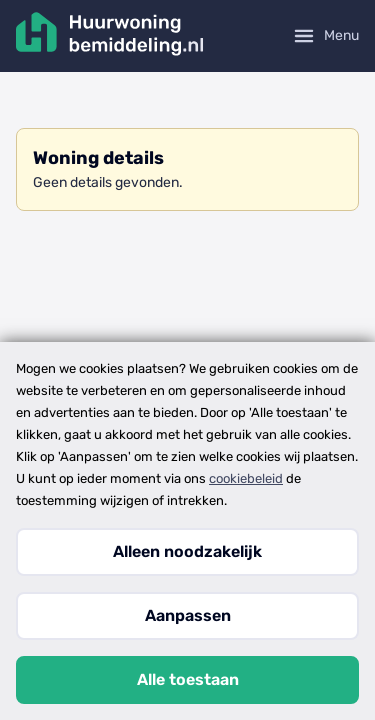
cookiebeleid (246, 478)
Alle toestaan (188, 679)
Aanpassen (188, 615)
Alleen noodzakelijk (187, 551)
